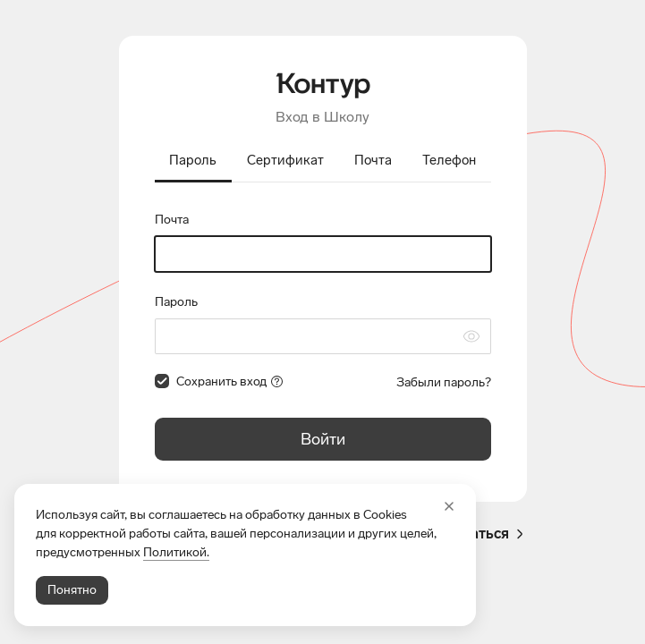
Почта (172, 220)
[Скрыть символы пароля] (471, 336)
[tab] (194, 162)
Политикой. (176, 552)
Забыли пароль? (444, 382)
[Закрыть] (449, 506)
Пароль (176, 302)
